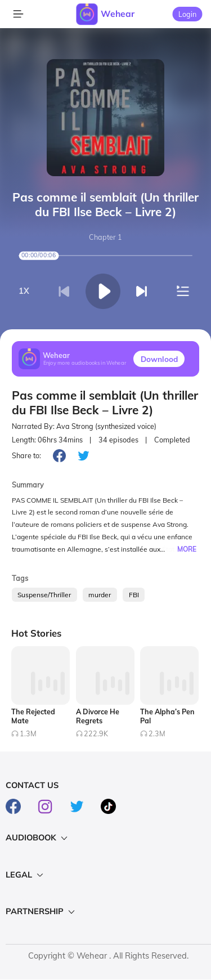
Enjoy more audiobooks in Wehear (85, 363)
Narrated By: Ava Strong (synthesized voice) (84, 426)
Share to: (26, 455)
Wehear (118, 14)
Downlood (159, 359)
